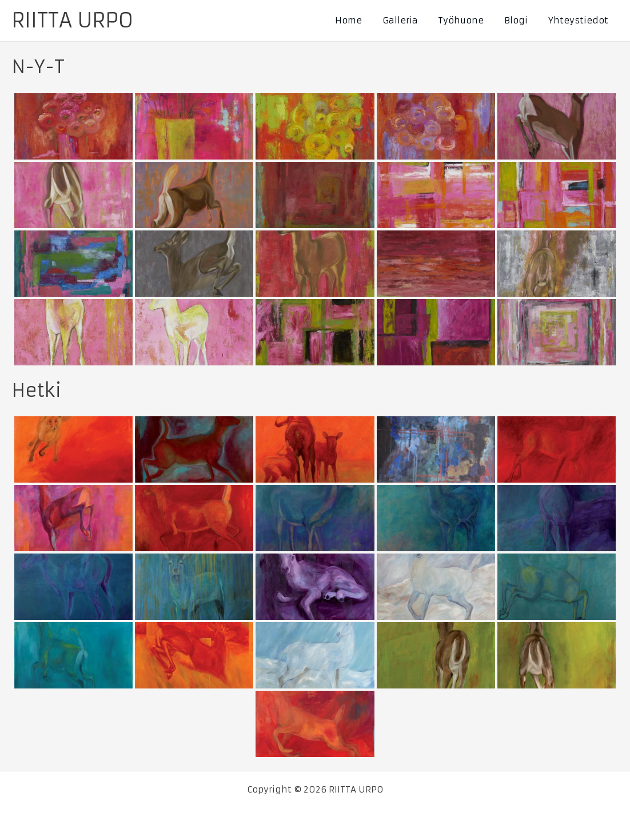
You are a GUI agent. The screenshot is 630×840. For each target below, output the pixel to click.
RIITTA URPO (72, 21)
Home (363, 20)
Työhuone (469, 20)
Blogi (521, 20)
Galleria (412, 20)
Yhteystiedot (580, 20)
